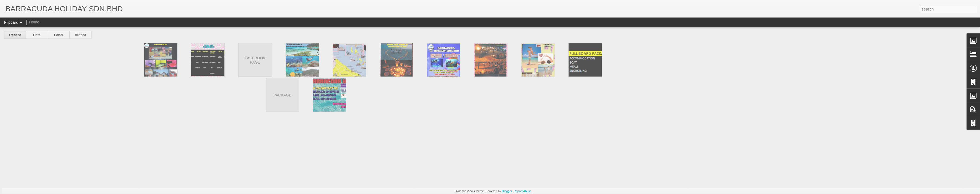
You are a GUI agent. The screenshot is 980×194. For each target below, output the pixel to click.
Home (34, 22)
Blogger (507, 191)
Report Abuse (523, 191)
